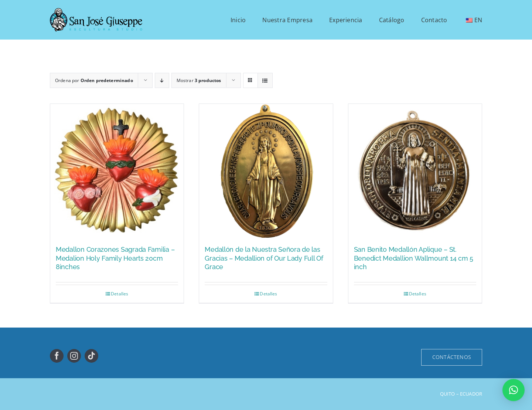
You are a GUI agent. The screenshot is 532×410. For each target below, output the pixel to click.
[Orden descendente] (162, 80)
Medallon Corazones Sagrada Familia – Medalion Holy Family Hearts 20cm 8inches (115, 258)
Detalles (120, 294)
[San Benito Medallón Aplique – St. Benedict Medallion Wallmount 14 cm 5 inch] (415, 171)
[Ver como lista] (265, 80)
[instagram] (74, 356)
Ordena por (94, 80)
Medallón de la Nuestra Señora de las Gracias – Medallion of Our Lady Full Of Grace (264, 258)
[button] (514, 390)
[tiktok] (91, 356)
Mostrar (199, 80)
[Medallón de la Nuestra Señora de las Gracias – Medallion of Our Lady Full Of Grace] (266, 171)
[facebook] (57, 356)
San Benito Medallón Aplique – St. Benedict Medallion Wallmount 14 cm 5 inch (414, 258)
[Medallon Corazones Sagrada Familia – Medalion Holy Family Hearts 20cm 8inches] (117, 171)
